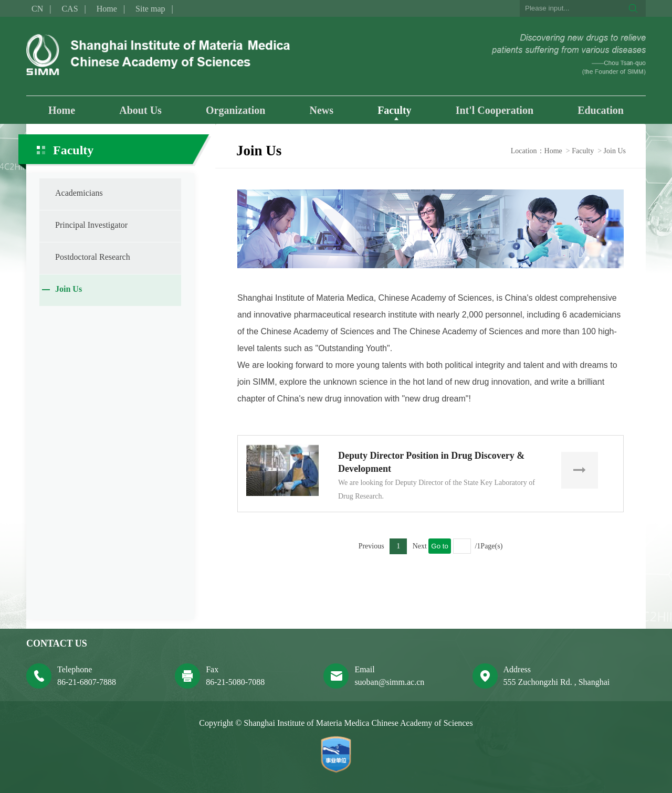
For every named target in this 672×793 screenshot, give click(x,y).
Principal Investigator (91, 225)
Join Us (69, 289)
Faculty (394, 110)
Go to (440, 546)
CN (37, 9)
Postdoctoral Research (93, 257)
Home (107, 9)
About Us (140, 110)
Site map (150, 9)
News (321, 110)
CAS (70, 9)
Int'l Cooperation (495, 110)
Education (601, 110)
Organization (235, 110)
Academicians (79, 193)
